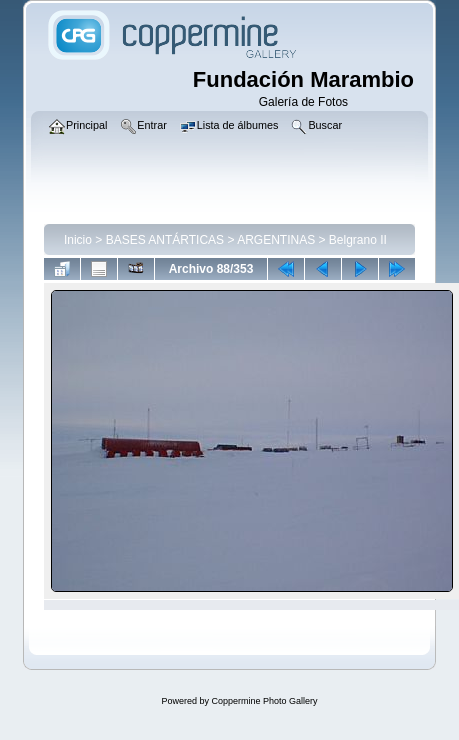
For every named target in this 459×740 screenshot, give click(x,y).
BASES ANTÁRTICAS (165, 240)
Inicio (78, 240)
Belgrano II (358, 240)
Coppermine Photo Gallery (264, 701)
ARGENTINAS (276, 240)
